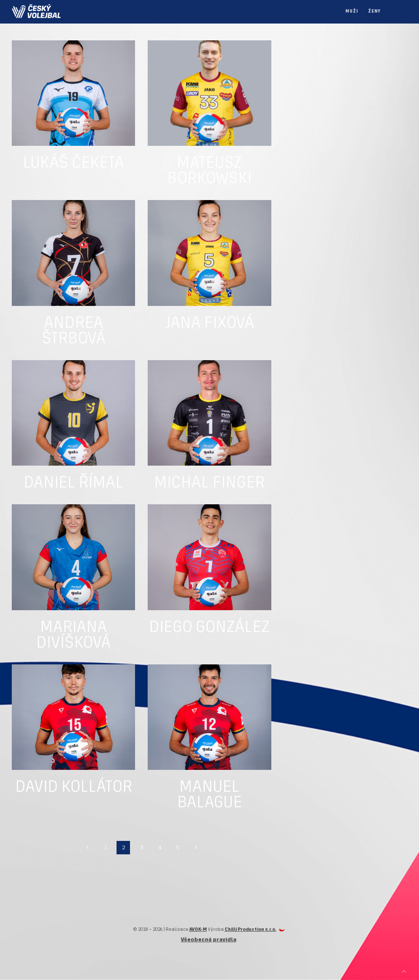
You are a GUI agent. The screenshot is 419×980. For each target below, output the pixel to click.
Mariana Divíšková (73, 636)
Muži (352, 12)
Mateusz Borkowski (209, 171)
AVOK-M (198, 930)
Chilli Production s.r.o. (251, 930)
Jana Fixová (209, 324)
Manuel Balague (209, 795)
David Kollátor (74, 788)
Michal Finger (209, 483)
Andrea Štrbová (74, 331)
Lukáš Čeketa (73, 163)
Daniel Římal (73, 483)
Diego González (209, 628)
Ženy (374, 12)
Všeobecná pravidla (209, 940)
